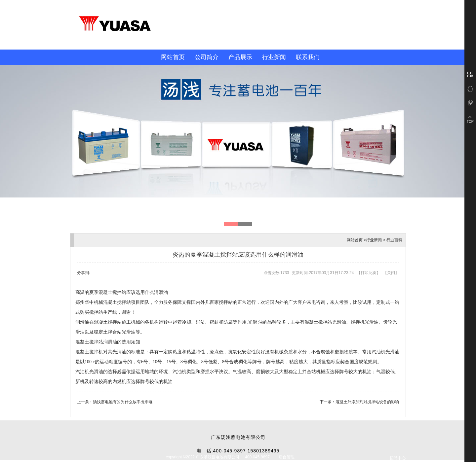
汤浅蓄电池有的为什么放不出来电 (123, 402)
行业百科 (394, 240)
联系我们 (308, 57)
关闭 (391, 273)
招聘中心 (398, 458)
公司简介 (207, 57)
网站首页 (173, 57)
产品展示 (240, 57)
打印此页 (369, 273)
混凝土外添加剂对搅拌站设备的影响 (367, 402)
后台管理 (287, 457)
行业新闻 (274, 57)
